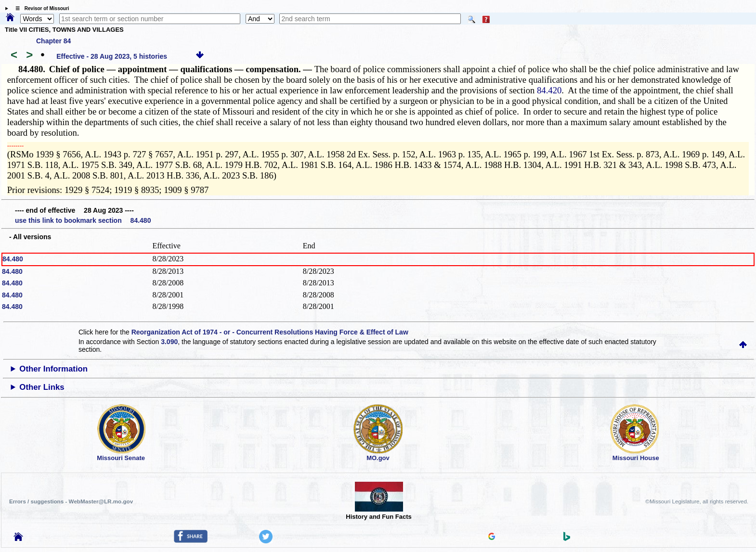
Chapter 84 (53, 41)
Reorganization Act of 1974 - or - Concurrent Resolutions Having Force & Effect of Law (270, 332)
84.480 (13, 259)
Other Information (53, 369)
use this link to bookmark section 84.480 (83, 220)
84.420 (549, 90)
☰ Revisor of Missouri (40, 8)
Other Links (42, 387)
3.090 (169, 342)
